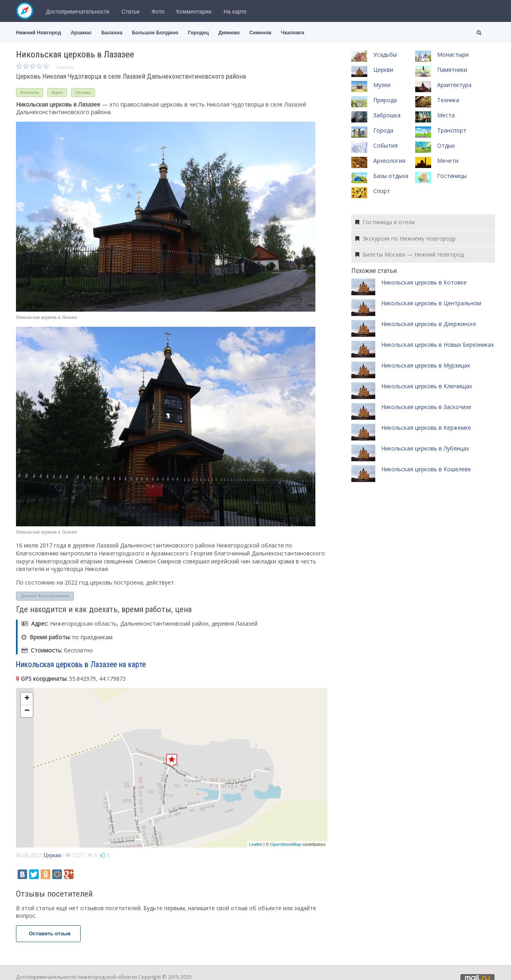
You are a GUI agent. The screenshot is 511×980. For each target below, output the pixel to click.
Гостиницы (452, 176)
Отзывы (83, 92)
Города (383, 130)
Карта (57, 92)
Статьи (130, 12)
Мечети (448, 161)
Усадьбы (385, 54)
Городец (198, 33)
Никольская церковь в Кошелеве (426, 469)
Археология (389, 161)
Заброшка (387, 115)
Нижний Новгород (39, 33)
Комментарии (194, 12)
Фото (158, 12)
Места (446, 115)
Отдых (446, 145)
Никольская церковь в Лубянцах (425, 448)
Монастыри (453, 54)
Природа (385, 100)
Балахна (112, 33)
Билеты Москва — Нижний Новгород (410, 254)
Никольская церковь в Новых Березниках (438, 345)
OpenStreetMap (286, 844)
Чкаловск (293, 33)
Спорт (382, 191)
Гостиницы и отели (385, 222)
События (385, 145)
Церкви (52, 855)
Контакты (30, 92)
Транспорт (452, 130)
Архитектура (454, 85)
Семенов (260, 33)
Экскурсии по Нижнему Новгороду (405, 238)
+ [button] (27, 699)
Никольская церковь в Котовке (424, 282)
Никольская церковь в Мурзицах (426, 365)
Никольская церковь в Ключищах (427, 386)
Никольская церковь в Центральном (431, 303)
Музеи (382, 85)
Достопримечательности (78, 12)
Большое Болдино (155, 33)
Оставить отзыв (48, 934)
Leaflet (256, 844)
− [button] (27, 711)
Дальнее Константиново (45, 596)
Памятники (452, 70)
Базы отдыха (391, 176)
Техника (448, 100)
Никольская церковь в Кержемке (426, 428)
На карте (235, 12)
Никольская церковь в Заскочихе (426, 407)
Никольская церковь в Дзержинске (429, 324)
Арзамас (81, 33)
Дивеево (229, 33)
